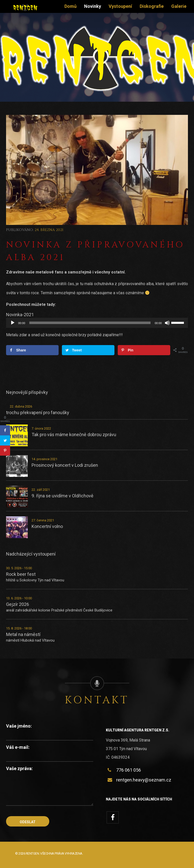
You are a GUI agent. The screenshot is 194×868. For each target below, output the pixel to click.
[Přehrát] (13, 323)
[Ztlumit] (167, 323)
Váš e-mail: (18, 747)
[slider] (90, 323)
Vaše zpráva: (19, 768)
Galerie (179, 6)
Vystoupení (120, 6)
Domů (70, 6)
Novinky (93, 6)
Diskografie (152, 6)
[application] (97, 323)
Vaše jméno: (19, 726)
